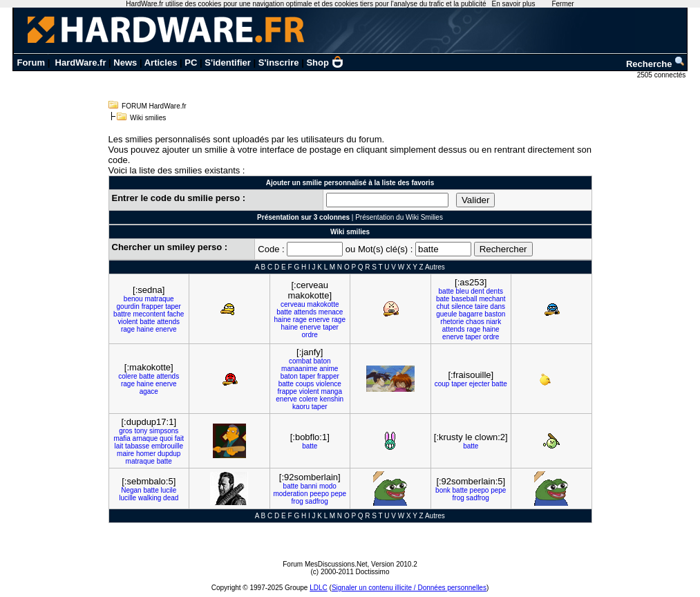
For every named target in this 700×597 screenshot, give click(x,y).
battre (122, 314)
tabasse (137, 446)
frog (297, 501)
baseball (464, 299)
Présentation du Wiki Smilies (399, 217)
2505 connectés (662, 75)
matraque (159, 299)
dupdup (169, 454)
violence (329, 384)
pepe (339, 494)
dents (495, 291)
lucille (127, 498)
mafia (122, 438)
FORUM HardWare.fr (154, 106)
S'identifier (228, 63)
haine (145, 329)
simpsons (164, 431)
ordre (310, 335)
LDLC (319, 588)
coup (442, 384)
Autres (435, 267)
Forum (31, 63)
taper (173, 306)
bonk (443, 490)
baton (322, 361)
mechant (492, 299)
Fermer (562, 4)
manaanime (299, 369)
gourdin (128, 306)
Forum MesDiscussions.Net (325, 564)
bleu (463, 291)
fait (179, 438)
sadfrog (317, 501)
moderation (290, 494)
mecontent (149, 314)
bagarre (471, 314)
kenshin (332, 399)
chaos (475, 322)
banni (309, 486)
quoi (166, 438)
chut (443, 306)
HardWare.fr (81, 63)
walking (150, 498)
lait (119, 446)
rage (128, 329)
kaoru (301, 407)
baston (495, 314)
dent (477, 291)
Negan (131, 490)
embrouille (167, 446)
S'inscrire (279, 63)
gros (125, 431)
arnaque (145, 438)
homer (146, 454)
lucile (168, 490)
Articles (161, 63)
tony (141, 431)
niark (493, 322)
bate (443, 299)
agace (149, 391)
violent (127, 322)
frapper (153, 306)
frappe (287, 391)
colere (127, 376)
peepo (319, 494)
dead (171, 498)
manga (331, 391)
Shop (325, 63)
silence (462, 306)
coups (305, 384)
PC (191, 63)
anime (329, 369)
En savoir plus (514, 4)
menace (331, 312)
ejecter (480, 384)
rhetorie (452, 322)
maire (125, 454)
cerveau (293, 304)
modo (328, 486)
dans (498, 306)
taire (481, 306)
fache (176, 314)
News (125, 63)
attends (168, 322)
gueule (446, 314)
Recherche (656, 64)
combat (300, 361)
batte (147, 322)
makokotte (323, 304)
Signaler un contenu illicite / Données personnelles (409, 588)
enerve (166, 329)
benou (133, 299)
